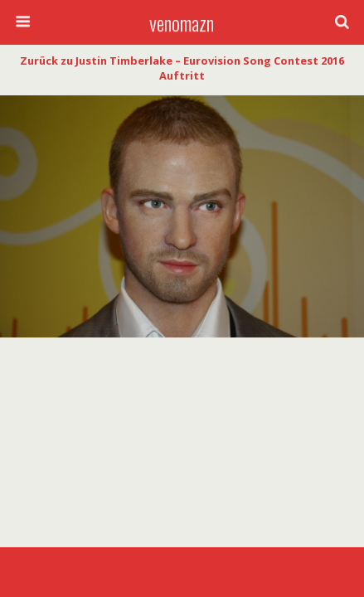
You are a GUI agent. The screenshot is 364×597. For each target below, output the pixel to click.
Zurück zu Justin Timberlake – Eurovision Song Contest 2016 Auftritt (182, 68)
